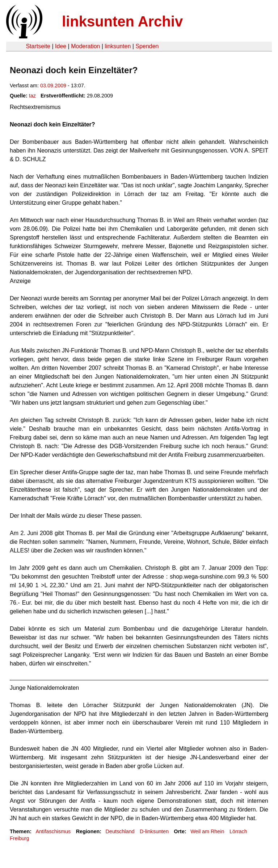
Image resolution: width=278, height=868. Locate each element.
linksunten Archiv (122, 21)
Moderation (85, 46)
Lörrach (238, 831)
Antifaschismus (53, 831)
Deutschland (120, 831)
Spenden (147, 46)
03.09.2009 (53, 85)
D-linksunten (154, 831)
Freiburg (20, 838)
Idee (61, 46)
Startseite (38, 46)
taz (32, 96)
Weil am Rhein (207, 831)
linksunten (118, 46)
